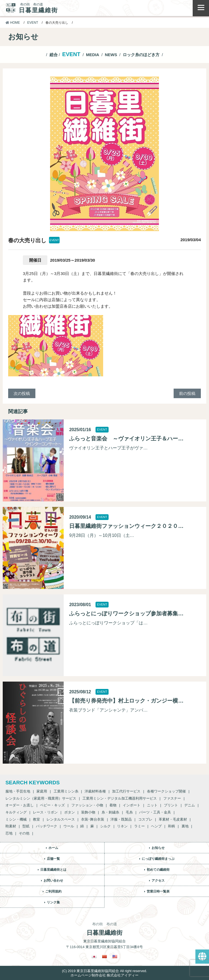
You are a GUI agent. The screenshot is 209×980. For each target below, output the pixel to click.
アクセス (158, 881)
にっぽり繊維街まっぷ (158, 859)
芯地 (9, 833)
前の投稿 (187, 393)
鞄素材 (11, 826)
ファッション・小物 (87, 805)
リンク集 (53, 902)
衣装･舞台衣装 (93, 819)
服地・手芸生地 (18, 791)
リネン (122, 826)
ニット (152, 805)
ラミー (139, 826)
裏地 (185, 826)
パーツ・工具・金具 (155, 812)
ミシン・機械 (16, 819)
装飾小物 (88, 812)
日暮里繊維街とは (53, 870)
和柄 (171, 826)
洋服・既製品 (121, 819)
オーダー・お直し (20, 805)
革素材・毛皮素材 (173, 819)
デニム (190, 805)
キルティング (16, 812)
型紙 (26, 826)
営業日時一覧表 (158, 891)
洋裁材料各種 (95, 791)
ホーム (53, 848)
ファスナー (172, 798)
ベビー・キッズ (52, 805)
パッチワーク (47, 826)
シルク (105, 826)
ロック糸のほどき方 (141, 55)
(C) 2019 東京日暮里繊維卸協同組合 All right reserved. (104, 971)
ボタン (70, 812)
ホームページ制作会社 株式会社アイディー (105, 975)
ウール (69, 826)
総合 (54, 55)
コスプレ (145, 819)
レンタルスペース (61, 819)
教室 (36, 819)
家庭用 (42, 791)
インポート (132, 805)
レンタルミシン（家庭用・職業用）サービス (41, 798)
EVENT (33, 23)
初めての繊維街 (158, 870)
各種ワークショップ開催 (166, 791)
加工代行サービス (126, 791)
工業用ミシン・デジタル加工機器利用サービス (120, 798)
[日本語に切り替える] (94, 956)
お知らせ (158, 848)
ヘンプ (156, 826)
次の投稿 (22, 393)
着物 (113, 805)
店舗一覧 (53, 859)
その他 (24, 833)
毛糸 (129, 812)
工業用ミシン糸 (66, 791)
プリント (171, 805)
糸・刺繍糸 (110, 812)
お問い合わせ (53, 881)
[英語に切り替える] (115, 956)
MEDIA (93, 55)
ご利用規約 (53, 891)
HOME (13, 23)
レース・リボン (45, 812)
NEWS (111, 55)
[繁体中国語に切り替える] (104, 956)
